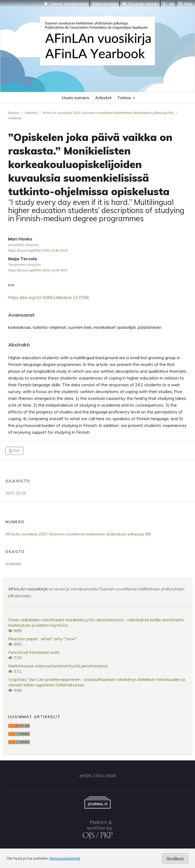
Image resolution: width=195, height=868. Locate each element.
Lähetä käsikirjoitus (66, 4)
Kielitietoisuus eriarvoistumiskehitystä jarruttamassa (58, 666)
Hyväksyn (175, 858)
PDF (16, 451)
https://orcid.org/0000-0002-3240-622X (38, 250)
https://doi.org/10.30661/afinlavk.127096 (49, 297)
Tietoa (124, 98)
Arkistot (103, 98)
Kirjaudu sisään (140, 4)
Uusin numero (76, 98)
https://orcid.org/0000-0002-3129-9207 (38, 270)
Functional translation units (34, 652)
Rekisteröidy (105, 4)
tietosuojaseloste (65, 858)
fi (164, 4)
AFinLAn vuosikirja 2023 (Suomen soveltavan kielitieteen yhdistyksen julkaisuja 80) (108, 113)
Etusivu (14, 113)
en (172, 4)
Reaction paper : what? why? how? (43, 639)
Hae (186, 4)
